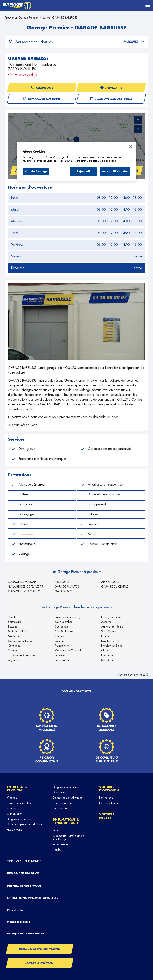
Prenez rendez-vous (24, 886)
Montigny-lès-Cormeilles (69, 650)
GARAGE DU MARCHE (22, 582)
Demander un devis (23, 873)
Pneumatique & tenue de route (66, 821)
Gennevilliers (62, 660)
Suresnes (60, 655)
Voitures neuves (107, 816)
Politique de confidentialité (25, 934)
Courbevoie (62, 627)
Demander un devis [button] (42, 99)
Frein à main (14, 830)
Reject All (83, 172)
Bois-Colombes (63, 622)
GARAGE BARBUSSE (65, 18)
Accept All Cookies (115, 172)
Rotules (57, 850)
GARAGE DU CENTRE (115, 587)
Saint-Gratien (109, 631)
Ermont (105, 636)
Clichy (105, 650)
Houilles (45, 18)
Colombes (14, 646)
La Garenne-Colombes (22, 655)
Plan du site (15, 910)
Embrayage (60, 808)
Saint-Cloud (108, 660)
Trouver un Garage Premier (21, 18)
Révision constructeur (19, 803)
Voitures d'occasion (109, 789)
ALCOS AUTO (110, 582)
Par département (109, 803)
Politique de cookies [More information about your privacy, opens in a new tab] (102, 161)
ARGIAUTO (62, 582)
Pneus (56, 830)
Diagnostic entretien (19, 819)
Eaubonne (107, 655)
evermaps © (141, 675)
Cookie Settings (36, 172)
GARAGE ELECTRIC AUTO (24, 591)
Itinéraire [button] (111, 88)
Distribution (60, 792)
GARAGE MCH (64, 591)
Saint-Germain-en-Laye (68, 617)
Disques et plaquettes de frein (25, 824)
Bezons (12, 627)
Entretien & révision (17, 789)
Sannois (59, 641)
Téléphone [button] (42, 88)
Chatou (12, 650)
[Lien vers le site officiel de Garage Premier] (16, 5)
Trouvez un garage (24, 861)
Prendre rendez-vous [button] (111, 99)
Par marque (106, 798)
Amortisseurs (61, 844)
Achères (106, 622)
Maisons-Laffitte (17, 631)
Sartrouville (15, 622)
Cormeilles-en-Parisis (20, 641)
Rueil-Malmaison (64, 631)
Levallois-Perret (110, 641)
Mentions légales (19, 922)
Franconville (62, 646)
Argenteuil (14, 660)
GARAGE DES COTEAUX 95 (26, 587)
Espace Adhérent (40, 963)
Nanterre (14, 636)
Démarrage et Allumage (68, 798)
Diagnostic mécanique (66, 787)
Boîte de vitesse (62, 803)
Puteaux (59, 636)
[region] (76, 162)
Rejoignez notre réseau (40, 949)
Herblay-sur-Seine (112, 646)
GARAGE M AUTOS (67, 587)
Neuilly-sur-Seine (111, 617)
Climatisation (15, 814)
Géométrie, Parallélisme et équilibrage (69, 837)
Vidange (12, 798)
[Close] (131, 147)
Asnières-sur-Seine (112, 627)
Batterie (12, 808)
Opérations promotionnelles (33, 898)
